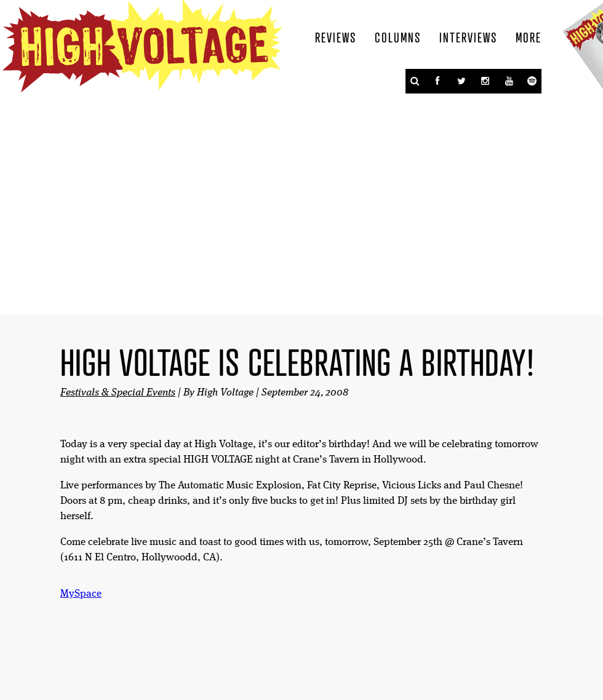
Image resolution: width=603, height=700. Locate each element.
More (529, 37)
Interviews (468, 37)
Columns (398, 37)
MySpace (81, 594)
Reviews (336, 37)
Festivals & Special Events (118, 393)
